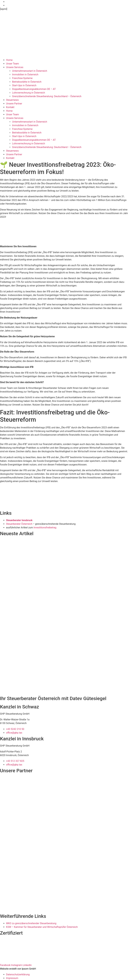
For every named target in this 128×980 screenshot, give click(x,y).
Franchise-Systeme (22, 78)
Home (9, 60)
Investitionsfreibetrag (45, 528)
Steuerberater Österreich (19, 524)
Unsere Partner (14, 104)
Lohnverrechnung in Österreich (29, 93)
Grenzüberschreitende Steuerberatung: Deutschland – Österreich (47, 96)
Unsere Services (15, 67)
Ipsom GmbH (29, 969)
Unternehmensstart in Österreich (30, 71)
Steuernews (12, 100)
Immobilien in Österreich (25, 75)
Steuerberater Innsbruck (19, 520)
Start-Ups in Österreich (24, 85)
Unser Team (12, 64)
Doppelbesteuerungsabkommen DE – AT (34, 89)
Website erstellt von (11, 969)
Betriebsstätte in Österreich (27, 82)
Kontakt (10, 107)
